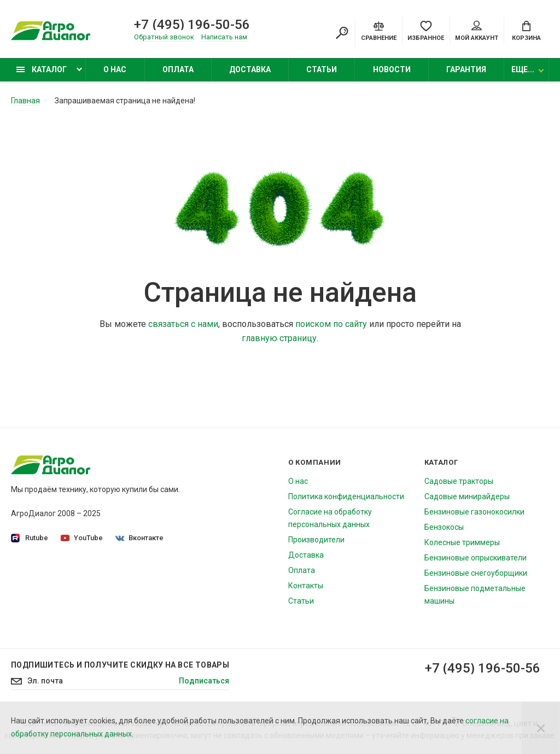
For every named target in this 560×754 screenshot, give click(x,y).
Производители (316, 539)
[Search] (342, 33)
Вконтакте (139, 537)
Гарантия (466, 69)
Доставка (250, 69)
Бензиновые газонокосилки (474, 511)
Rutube (30, 538)
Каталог (42, 69)
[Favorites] (426, 30)
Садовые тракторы (459, 481)
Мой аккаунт (477, 31)
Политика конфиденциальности (346, 496)
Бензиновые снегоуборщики (476, 572)
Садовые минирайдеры (467, 496)
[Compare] (379, 30)
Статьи (322, 69)
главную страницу (279, 338)
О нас (115, 69)
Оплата (178, 69)
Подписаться (204, 681)
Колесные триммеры (462, 542)
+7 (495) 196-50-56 (192, 25)
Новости (392, 69)
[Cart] (526, 30)
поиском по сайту (331, 323)
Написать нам (224, 37)
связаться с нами (183, 323)
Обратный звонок (164, 37)
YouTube (82, 537)
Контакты (306, 585)
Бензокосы (444, 527)
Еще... (523, 69)
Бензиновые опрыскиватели (476, 557)
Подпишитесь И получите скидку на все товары (120, 664)
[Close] (541, 728)
